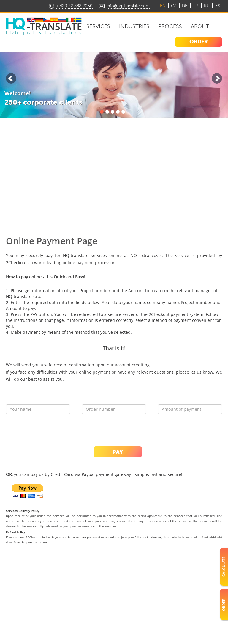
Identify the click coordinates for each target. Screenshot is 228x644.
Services (98, 26)
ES (218, 6)
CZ (174, 6)
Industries (134, 26)
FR (196, 6)
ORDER (199, 42)
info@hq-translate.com (128, 6)
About (200, 26)
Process (170, 26)
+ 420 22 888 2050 (74, 6)
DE (185, 6)
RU (207, 6)
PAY (118, 452)
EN (163, 6)
